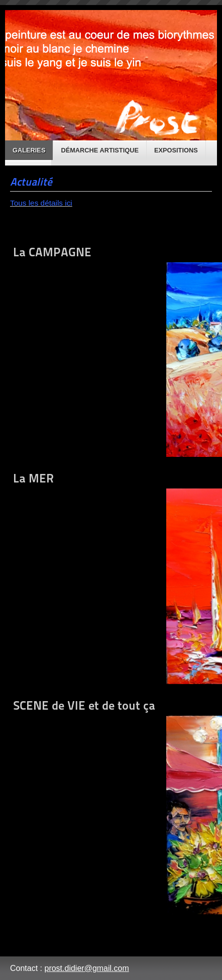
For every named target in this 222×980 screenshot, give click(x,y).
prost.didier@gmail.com (86, 968)
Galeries (29, 150)
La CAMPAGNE (111, 351)
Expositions (176, 150)
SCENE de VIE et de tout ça (111, 806)
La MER (111, 578)
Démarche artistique (100, 150)
